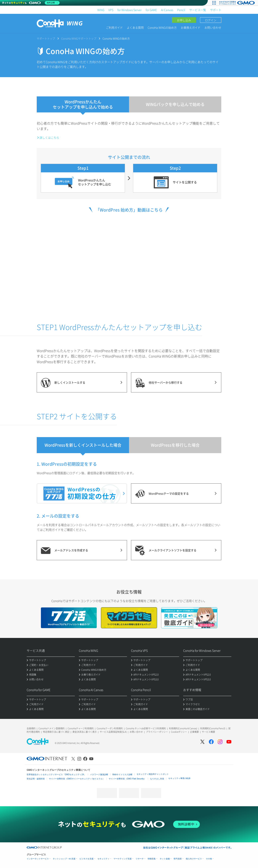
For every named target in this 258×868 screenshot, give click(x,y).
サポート (216, 10)
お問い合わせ (213, 27)
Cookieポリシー (179, 732)
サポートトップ (46, 38)
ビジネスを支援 (86, 859)
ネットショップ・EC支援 (64, 859)
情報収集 (152, 859)
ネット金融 (165, 859)
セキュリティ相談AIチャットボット (153, 774)
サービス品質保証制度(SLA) (113, 732)
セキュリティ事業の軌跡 (179, 778)
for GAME (151, 10)
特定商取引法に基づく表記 (56, 732)
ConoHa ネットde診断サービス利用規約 (146, 728)
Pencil (181, 10)
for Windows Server (130, 10)
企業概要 (194, 732)
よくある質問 (135, 27)
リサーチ (140, 859)
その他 (209, 859)
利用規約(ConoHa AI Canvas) (183, 728)
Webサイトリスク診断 (122, 775)
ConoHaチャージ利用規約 (81, 728)
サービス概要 (208, 732)
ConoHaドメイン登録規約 (52, 728)
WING (101, 10)
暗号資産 (178, 859)
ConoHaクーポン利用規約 (110, 728)
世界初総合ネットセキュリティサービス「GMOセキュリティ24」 (56, 775)
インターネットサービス (38, 859)
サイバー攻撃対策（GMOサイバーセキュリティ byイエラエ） (77, 779)
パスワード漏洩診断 (99, 775)
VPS (111, 10)
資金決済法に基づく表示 (85, 732)
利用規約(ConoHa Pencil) (213, 728)
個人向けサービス (194, 859)
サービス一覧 (198, 10)
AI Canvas (167, 10)
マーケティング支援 (123, 859)
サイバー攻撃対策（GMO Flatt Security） (127, 779)
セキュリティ (104, 859)
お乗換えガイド (191, 27)
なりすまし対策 (157, 779)
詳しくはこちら (49, 137)
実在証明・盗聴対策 (36, 779)
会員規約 (31, 728)
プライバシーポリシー (157, 732)
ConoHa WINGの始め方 (162, 27)
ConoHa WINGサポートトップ (79, 38)
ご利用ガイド (114, 27)
